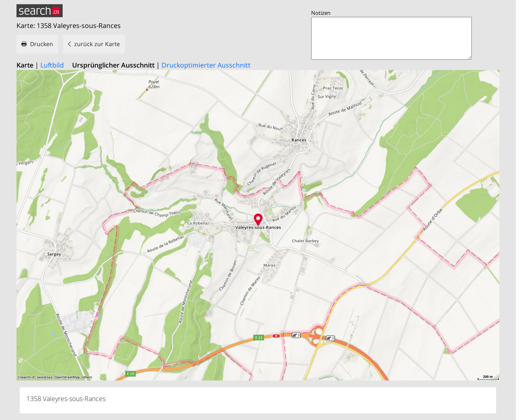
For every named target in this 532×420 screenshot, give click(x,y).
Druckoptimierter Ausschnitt (206, 65)
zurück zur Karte (97, 44)
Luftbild (52, 65)
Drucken (42, 44)
